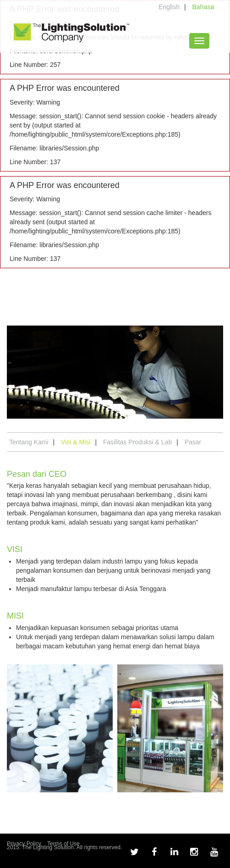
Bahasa (203, 7)
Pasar (193, 442)
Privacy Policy (24, 844)
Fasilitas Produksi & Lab (137, 442)
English (169, 7)
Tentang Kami (29, 442)
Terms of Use (63, 844)
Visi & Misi (76, 442)
